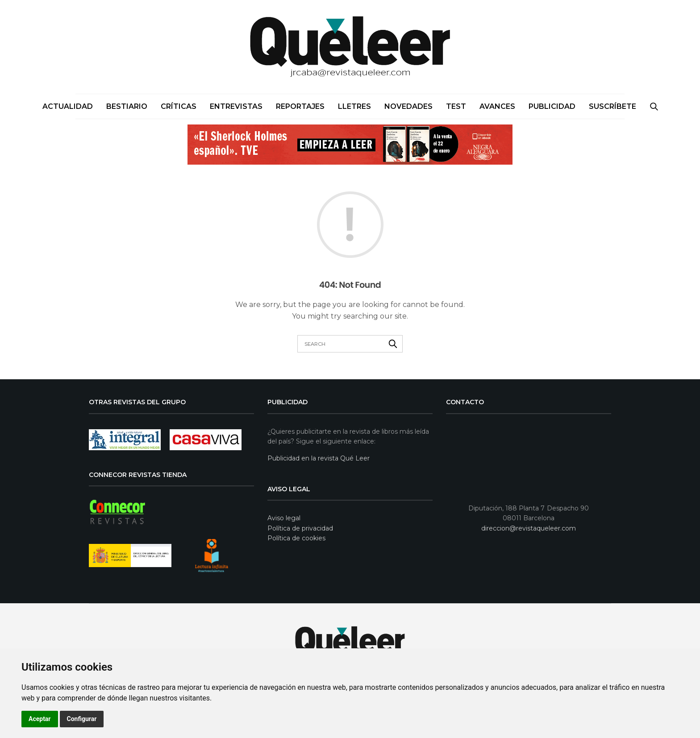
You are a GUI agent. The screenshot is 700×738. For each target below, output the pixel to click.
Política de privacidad (300, 528)
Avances (497, 106)
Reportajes (300, 106)
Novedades (408, 106)
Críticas (179, 106)
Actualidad (68, 106)
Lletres (354, 106)
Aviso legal (284, 518)
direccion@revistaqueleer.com (529, 528)
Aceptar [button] (40, 719)
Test (456, 106)
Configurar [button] (82, 719)
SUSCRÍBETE (612, 106)
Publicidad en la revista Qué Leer (319, 458)
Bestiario (127, 106)
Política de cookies (296, 538)
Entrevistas (236, 106)
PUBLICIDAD (552, 106)
